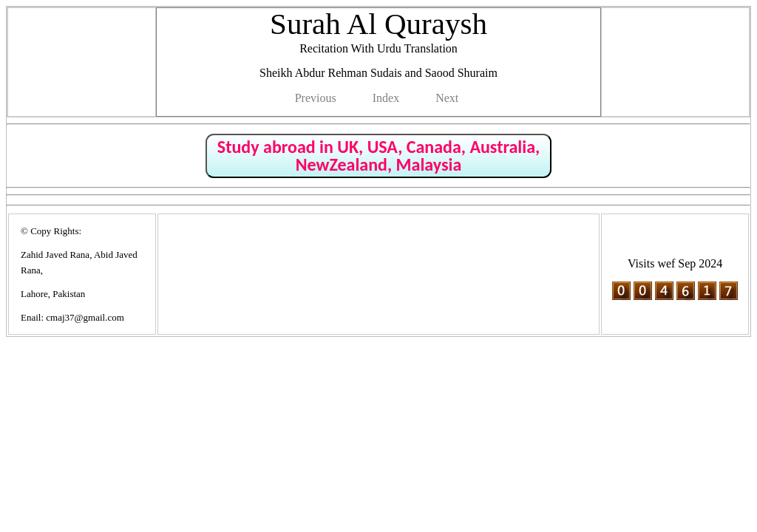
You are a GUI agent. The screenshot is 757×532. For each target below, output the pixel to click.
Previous (316, 98)
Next (447, 98)
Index (386, 98)
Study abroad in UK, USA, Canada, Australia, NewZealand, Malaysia (378, 156)
